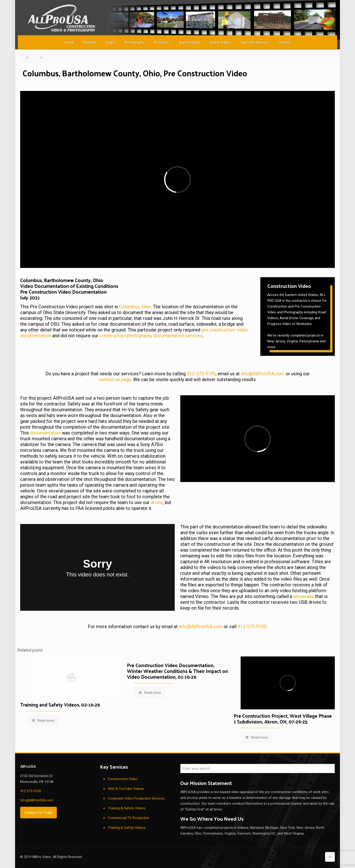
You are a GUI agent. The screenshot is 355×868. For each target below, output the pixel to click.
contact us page (115, 379)
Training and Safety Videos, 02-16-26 (60, 704)
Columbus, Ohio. (135, 307)
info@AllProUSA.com (263, 374)
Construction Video (123, 779)
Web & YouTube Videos (126, 789)
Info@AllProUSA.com (37, 800)
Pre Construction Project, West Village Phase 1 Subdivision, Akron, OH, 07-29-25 (283, 719)
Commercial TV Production (129, 818)
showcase (304, 596)
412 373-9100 (31, 791)
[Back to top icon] (330, 857)
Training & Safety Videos (127, 808)
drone (157, 502)
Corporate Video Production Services (136, 798)
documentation (45, 433)
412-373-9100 (201, 374)
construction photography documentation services (151, 336)
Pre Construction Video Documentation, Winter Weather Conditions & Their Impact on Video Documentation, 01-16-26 (177, 671)
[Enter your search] (258, 768)
